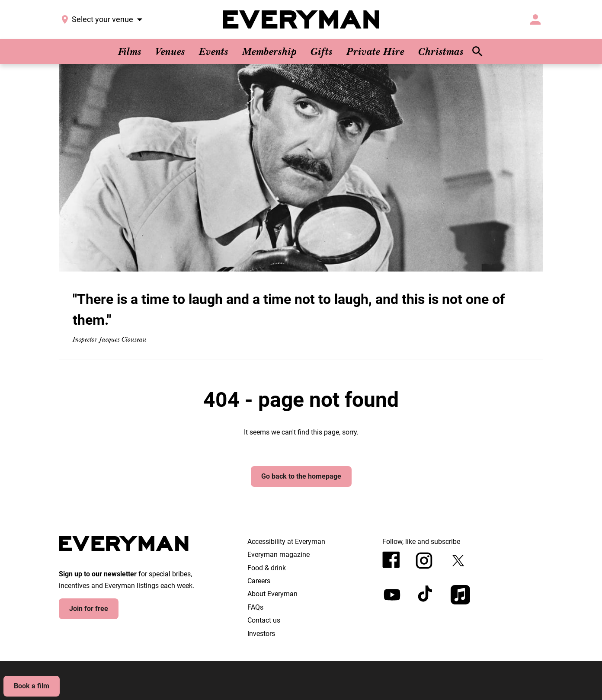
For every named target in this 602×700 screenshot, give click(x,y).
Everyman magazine (279, 555)
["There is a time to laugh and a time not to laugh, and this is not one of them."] (301, 212)
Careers (259, 581)
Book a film (32, 686)
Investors (261, 634)
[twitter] (458, 561)
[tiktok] (426, 595)
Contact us (264, 620)
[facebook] (391, 560)
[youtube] (392, 595)
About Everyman (272, 594)
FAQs (255, 607)
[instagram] (424, 561)
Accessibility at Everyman (286, 542)
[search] (477, 51)
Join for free (89, 609)
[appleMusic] (460, 595)
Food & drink (267, 568)
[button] (535, 19)
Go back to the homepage (301, 476)
